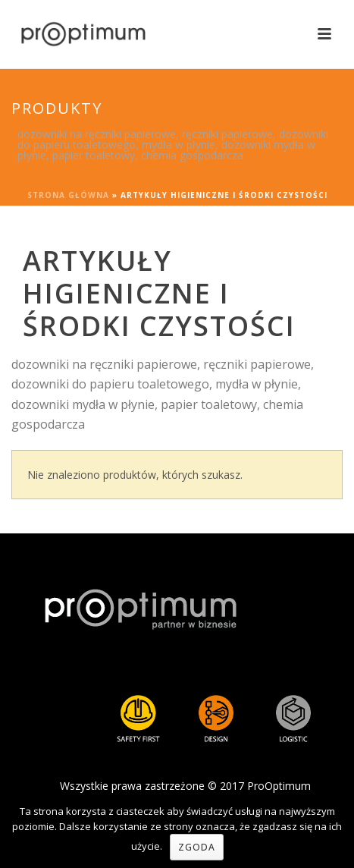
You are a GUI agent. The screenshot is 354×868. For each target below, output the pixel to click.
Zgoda (197, 847)
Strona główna (68, 195)
